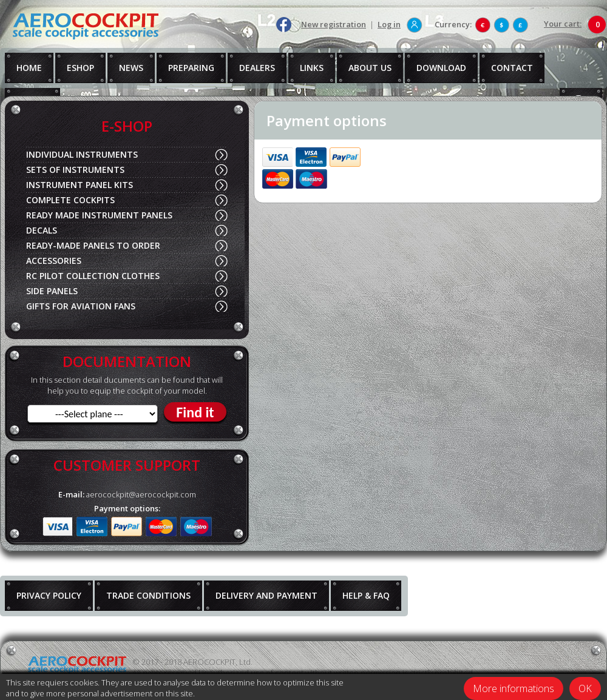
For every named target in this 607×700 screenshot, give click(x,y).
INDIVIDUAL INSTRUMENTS (82, 154)
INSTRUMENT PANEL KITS (80, 185)
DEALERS (257, 68)
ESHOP (80, 68)
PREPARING (191, 68)
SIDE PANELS (52, 291)
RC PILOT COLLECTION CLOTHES (93, 276)
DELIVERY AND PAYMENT (266, 595)
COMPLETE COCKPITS (70, 200)
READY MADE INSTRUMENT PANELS (99, 215)
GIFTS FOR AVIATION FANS (81, 306)
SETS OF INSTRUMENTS (75, 170)
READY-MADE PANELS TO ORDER (93, 245)
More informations (514, 688)
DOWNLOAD (441, 68)
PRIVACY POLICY (49, 595)
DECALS (42, 230)
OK (585, 688)
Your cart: (563, 24)
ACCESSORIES (54, 261)
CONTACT (512, 68)
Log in (389, 24)
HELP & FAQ (366, 595)
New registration (334, 24)
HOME (29, 68)
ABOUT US (370, 68)
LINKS (312, 68)
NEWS (131, 68)
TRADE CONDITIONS (148, 595)
